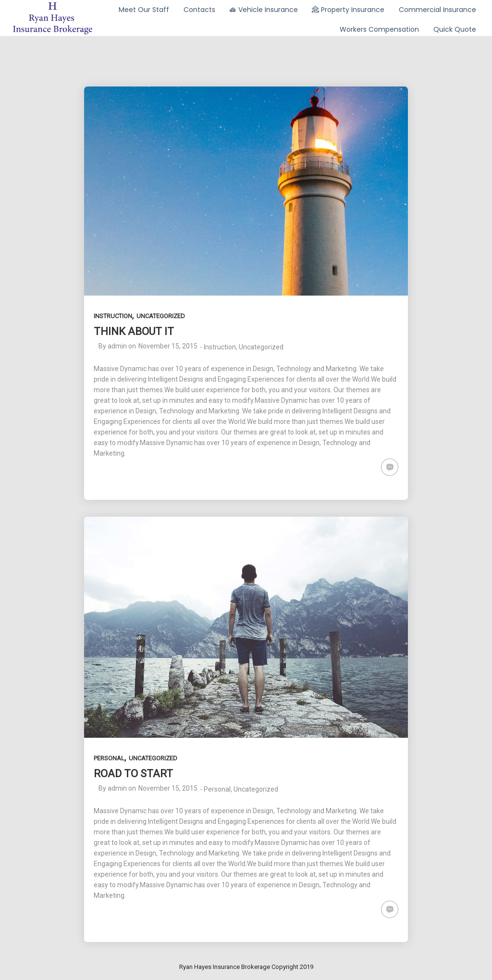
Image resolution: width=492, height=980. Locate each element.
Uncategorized (161, 316)
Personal (109, 758)
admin (117, 346)
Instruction (113, 316)
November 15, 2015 (168, 346)
